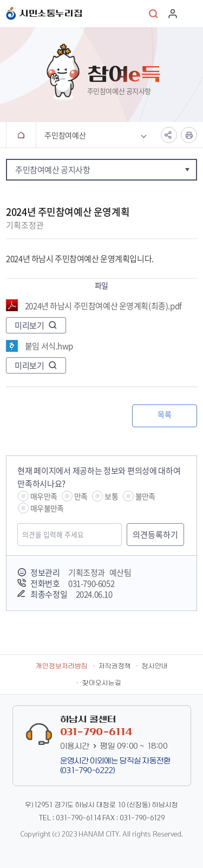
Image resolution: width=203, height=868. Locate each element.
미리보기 (29, 325)
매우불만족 (47, 508)
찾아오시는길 (102, 683)
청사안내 (155, 666)
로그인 (173, 14)
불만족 (145, 496)
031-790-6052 (91, 583)
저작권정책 (115, 666)
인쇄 (189, 135)
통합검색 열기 (154, 14)
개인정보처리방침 (62, 666)
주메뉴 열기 (192, 14)
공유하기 (169, 135)
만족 (81, 496)
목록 (164, 414)
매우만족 (44, 496)
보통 (111, 496)
